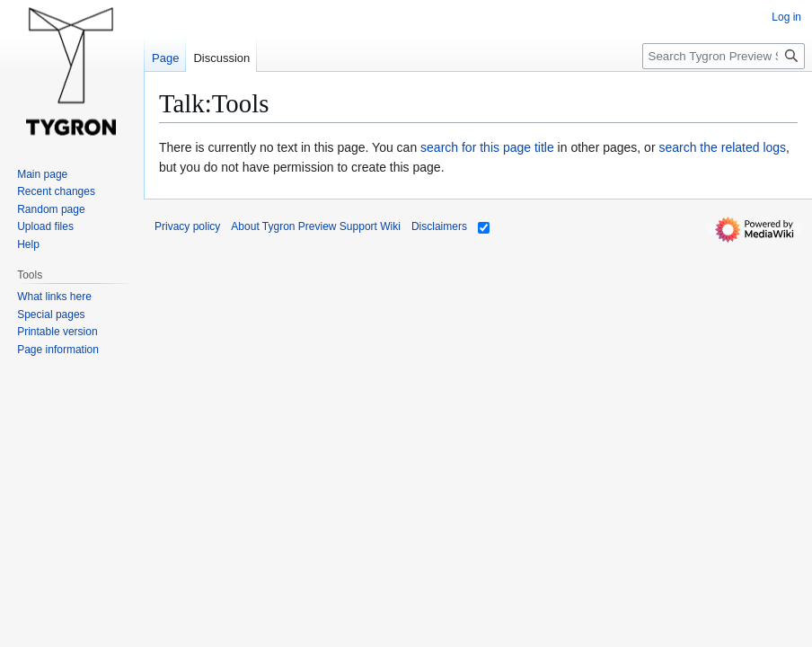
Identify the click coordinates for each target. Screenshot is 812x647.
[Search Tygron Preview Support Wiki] (724, 56)
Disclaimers (439, 226)
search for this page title (487, 147)
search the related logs (722, 147)
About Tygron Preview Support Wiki (316, 226)
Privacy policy (187, 226)
